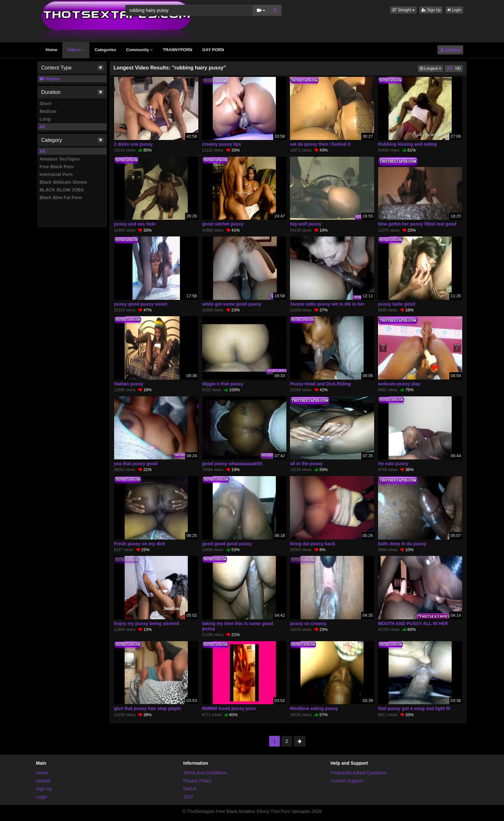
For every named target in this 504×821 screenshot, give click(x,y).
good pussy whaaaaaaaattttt (232, 464)
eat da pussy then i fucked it (320, 144)
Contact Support (347, 781)
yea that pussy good (136, 464)
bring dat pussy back (312, 544)
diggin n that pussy (223, 384)
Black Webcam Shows (63, 182)
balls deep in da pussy (402, 544)
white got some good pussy (232, 304)
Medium (48, 111)
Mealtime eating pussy (314, 708)
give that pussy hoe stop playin (148, 708)
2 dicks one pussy (134, 144)
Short (45, 104)
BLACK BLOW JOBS (62, 190)
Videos (76, 50)
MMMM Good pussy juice (229, 708)
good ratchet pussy (223, 224)
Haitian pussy (129, 384)
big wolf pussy (306, 224)
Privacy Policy (197, 781)
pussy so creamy (308, 623)
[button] (403, 10)
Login (454, 10)
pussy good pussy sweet (141, 304)
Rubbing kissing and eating (407, 144)
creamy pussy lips (222, 144)
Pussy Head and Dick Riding (320, 384)
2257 (188, 797)
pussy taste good (396, 304)
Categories (105, 50)
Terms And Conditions (205, 773)
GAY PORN (213, 50)
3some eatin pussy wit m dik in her (327, 304)
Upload (450, 50)
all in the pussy (306, 464)
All (42, 127)
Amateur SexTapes (60, 159)
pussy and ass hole (135, 224)
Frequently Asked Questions (359, 773)
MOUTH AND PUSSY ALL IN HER (413, 623)
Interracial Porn (56, 174)
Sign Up (431, 10)
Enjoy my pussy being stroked (147, 623)
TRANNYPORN (177, 50)
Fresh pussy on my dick (140, 544)
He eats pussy (393, 464)
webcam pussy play (399, 384)
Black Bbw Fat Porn (61, 198)
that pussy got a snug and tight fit (414, 708)
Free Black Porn (57, 167)
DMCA (190, 789)
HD (458, 69)
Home (51, 50)
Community (139, 50)
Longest (432, 68)
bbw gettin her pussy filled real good (417, 224)
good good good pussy (227, 544)
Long (45, 119)
